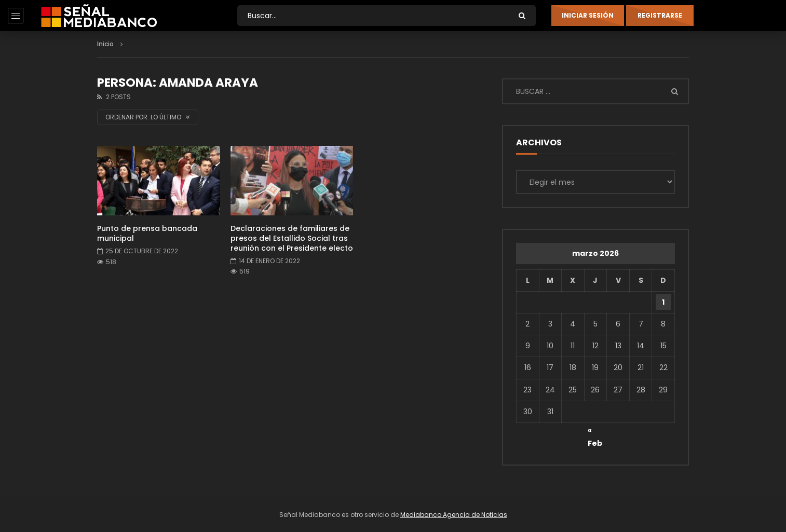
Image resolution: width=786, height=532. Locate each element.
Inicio (105, 44)
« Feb (595, 432)
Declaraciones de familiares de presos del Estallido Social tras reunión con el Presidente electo (292, 238)
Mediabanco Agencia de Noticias (454, 515)
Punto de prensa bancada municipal (147, 233)
